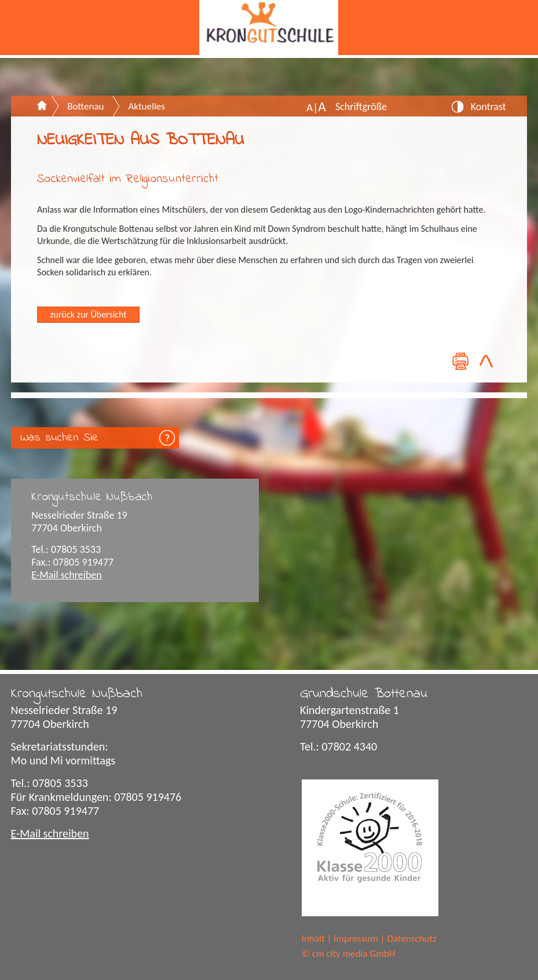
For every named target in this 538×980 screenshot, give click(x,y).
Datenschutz (411, 939)
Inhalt (313, 939)
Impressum (356, 939)
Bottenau (85, 106)
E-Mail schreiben (67, 575)
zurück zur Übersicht (88, 314)
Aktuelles (146, 106)
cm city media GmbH (354, 954)
